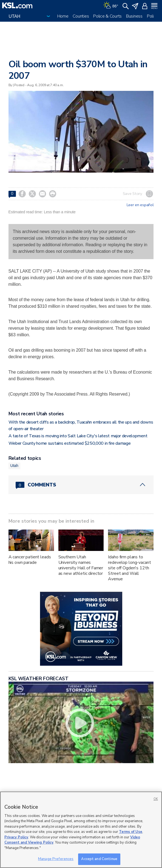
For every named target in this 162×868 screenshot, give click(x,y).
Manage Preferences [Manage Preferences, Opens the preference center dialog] (56, 859)
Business (134, 16)
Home (63, 16)
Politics (154, 16)
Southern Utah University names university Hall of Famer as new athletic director (81, 565)
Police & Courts (107, 16)
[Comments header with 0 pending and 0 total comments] (81, 485)
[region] (81, 830)
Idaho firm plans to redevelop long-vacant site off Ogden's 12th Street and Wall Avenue (129, 568)
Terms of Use (131, 832)
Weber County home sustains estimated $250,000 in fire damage (70, 443)
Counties (81, 16)
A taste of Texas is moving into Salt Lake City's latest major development (78, 436)
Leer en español (140, 205)
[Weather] (111, 5)
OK (156, 799)
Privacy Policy (16, 837)
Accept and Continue (99, 859)
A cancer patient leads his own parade (30, 560)
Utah (14, 466)
